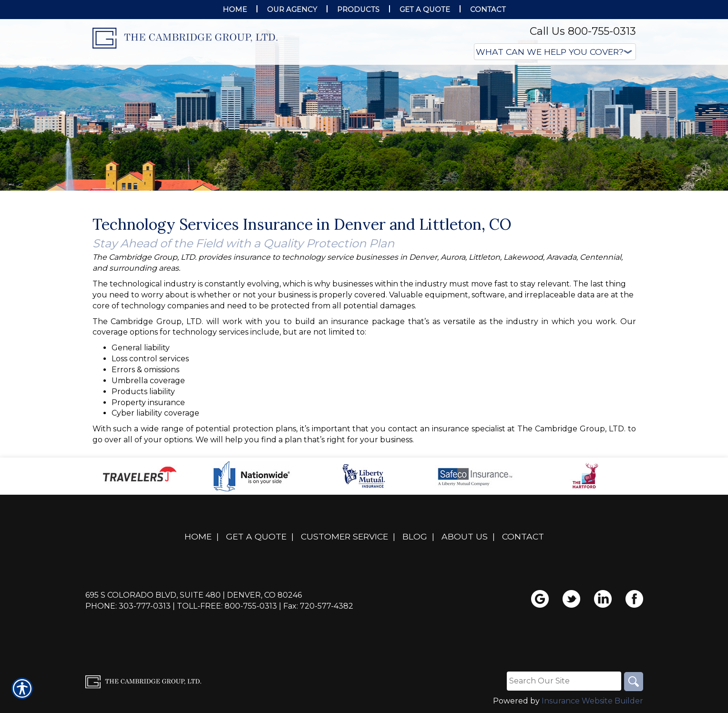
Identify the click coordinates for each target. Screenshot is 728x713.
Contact (523, 536)
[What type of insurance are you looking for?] (555, 52)
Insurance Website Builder (592, 701)
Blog (415, 536)
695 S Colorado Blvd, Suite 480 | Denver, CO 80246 (194, 595)
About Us (465, 536)
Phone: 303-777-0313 (128, 606)
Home (198, 536)
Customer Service (344, 536)
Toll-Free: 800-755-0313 (227, 606)
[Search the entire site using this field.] (564, 681)
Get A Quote (256, 536)
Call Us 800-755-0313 (583, 31)
